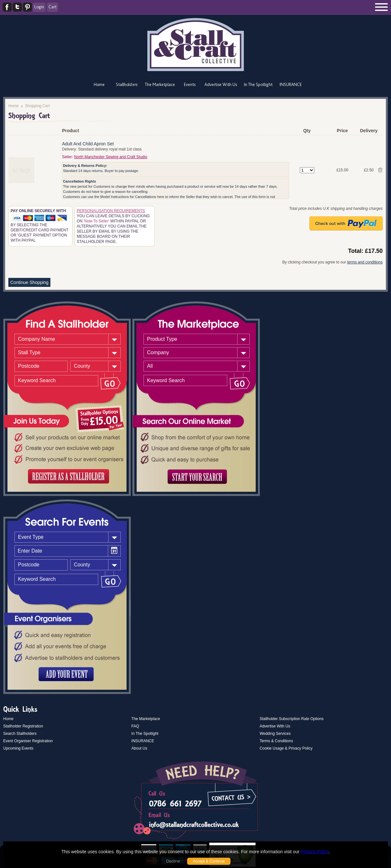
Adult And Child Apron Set (88, 144)
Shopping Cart (37, 106)
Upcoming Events (18, 748)
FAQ (135, 726)
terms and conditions (365, 262)
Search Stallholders (20, 734)
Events (190, 84)
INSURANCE (291, 84)
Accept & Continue (209, 861)
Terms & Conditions (276, 741)
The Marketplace (160, 84)
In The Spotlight (258, 84)
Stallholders (127, 84)
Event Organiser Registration (28, 741)
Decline (173, 861)
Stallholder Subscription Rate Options (292, 719)
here (161, 197)
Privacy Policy (315, 852)
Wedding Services (275, 734)
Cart (52, 7)
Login (39, 7)
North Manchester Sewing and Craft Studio (111, 157)
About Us (139, 748)
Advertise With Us (221, 84)
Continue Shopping (29, 282)
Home (99, 84)
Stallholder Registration (23, 726)
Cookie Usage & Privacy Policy (286, 748)
